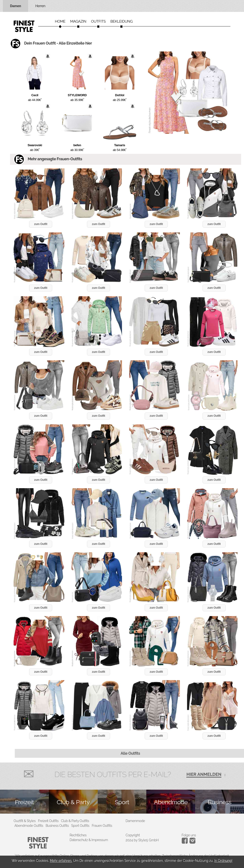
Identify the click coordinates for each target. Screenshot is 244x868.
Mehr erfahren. (61, 861)
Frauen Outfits (102, 826)
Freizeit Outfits (48, 821)
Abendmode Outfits (29, 826)
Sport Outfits (80, 826)
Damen (15, 6)
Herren (40, 6)
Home (60, 21)
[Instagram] (186, 843)
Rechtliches (78, 835)
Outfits (98, 21)
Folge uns (189, 835)
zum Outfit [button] (41, 224)
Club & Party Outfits (75, 821)
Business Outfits (57, 826)
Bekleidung (121, 21)
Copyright (133, 835)
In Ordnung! (223, 861)
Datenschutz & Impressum (89, 840)
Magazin (78, 21)
